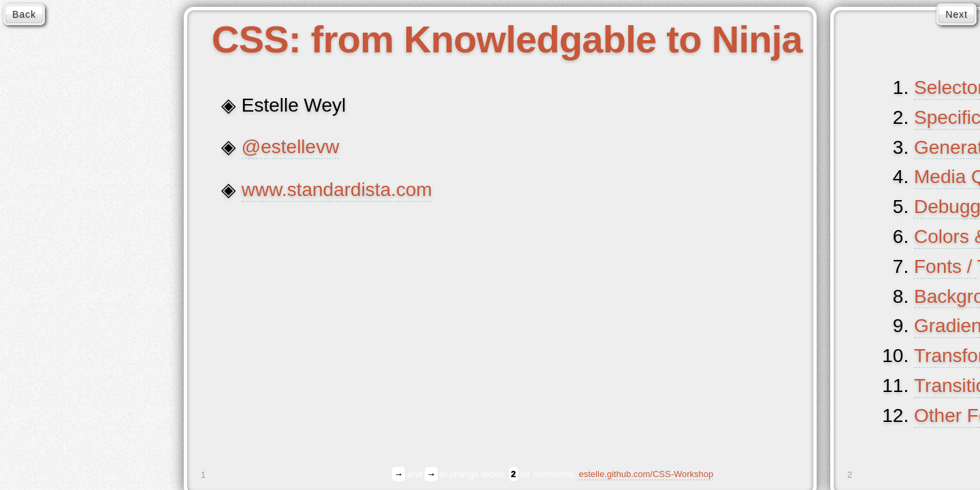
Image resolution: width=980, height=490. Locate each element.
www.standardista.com (337, 190)
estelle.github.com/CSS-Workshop (647, 474)
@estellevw (291, 147)
